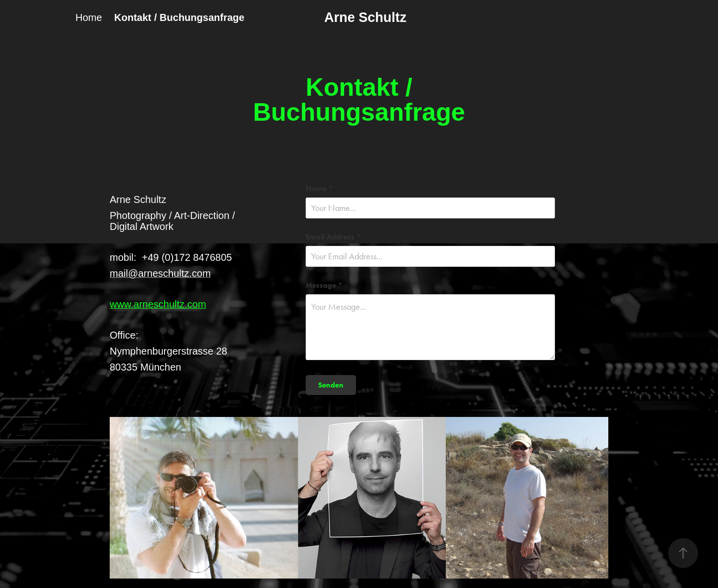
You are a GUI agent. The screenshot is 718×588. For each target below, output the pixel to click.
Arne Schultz (365, 17)
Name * (319, 189)
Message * (324, 286)
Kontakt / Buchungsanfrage (179, 17)
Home (89, 17)
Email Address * (333, 237)
